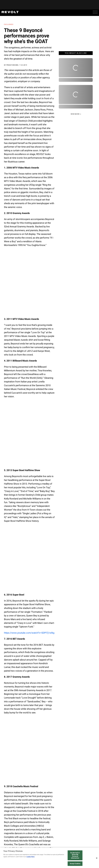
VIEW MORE (75, 114)
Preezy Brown (12, 65)
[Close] (97, 858)
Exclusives (9, 24)
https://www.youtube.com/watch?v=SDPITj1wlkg (29, 633)
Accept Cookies (75, 864)
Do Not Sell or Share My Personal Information (75, 855)
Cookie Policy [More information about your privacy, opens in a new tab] (31, 857)
